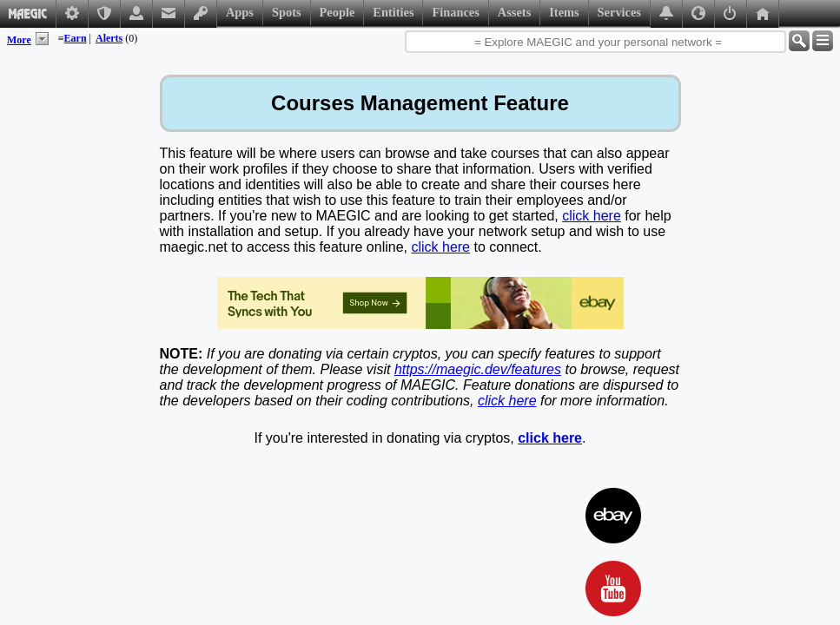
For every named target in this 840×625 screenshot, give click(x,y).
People (337, 12)
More (19, 40)
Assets (514, 12)
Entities (393, 12)
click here (592, 216)
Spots (287, 12)
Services (619, 12)
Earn (76, 38)
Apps (240, 12)
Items (564, 12)
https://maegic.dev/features (478, 369)
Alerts (109, 38)
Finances (455, 12)
